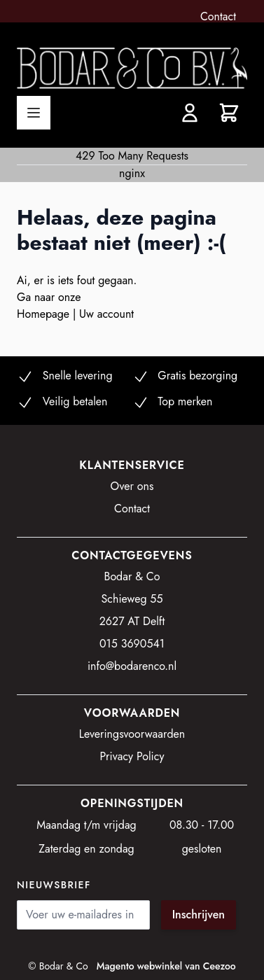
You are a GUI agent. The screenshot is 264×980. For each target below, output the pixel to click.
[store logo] (132, 68)
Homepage (45, 314)
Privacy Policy (132, 756)
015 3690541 (132, 644)
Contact (218, 16)
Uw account (106, 314)
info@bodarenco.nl (132, 666)
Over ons (132, 486)
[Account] (190, 113)
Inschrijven (199, 915)
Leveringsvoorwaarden (132, 734)
